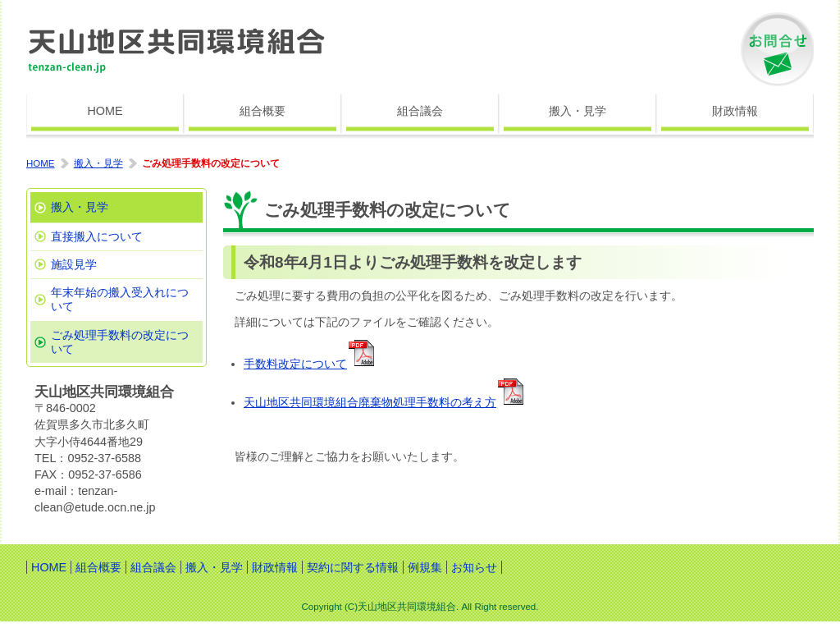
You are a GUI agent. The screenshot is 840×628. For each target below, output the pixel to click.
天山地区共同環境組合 (178, 49)
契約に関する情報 (353, 567)
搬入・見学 (577, 111)
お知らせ (474, 567)
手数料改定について (295, 364)
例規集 (425, 567)
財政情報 (735, 111)
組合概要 (262, 111)
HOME (105, 111)
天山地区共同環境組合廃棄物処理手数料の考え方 (370, 402)
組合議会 (420, 111)
